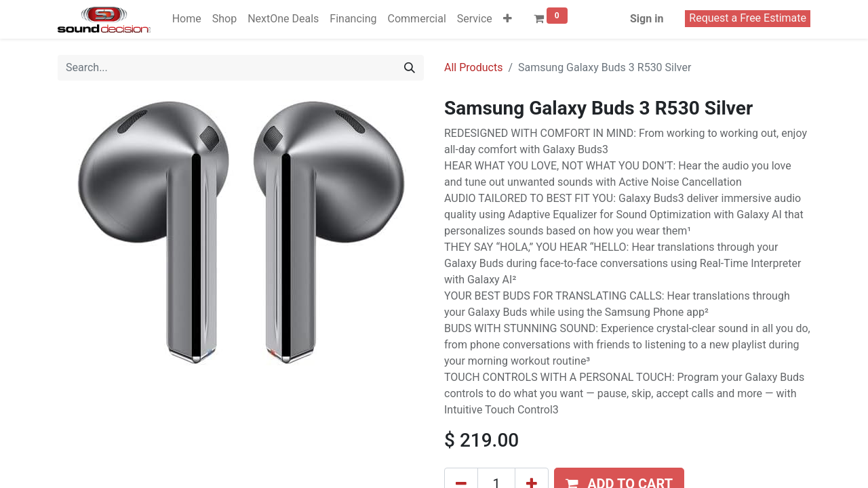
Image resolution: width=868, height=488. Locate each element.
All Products (473, 67)
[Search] (410, 68)
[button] (508, 19)
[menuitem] (187, 19)
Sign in (647, 19)
